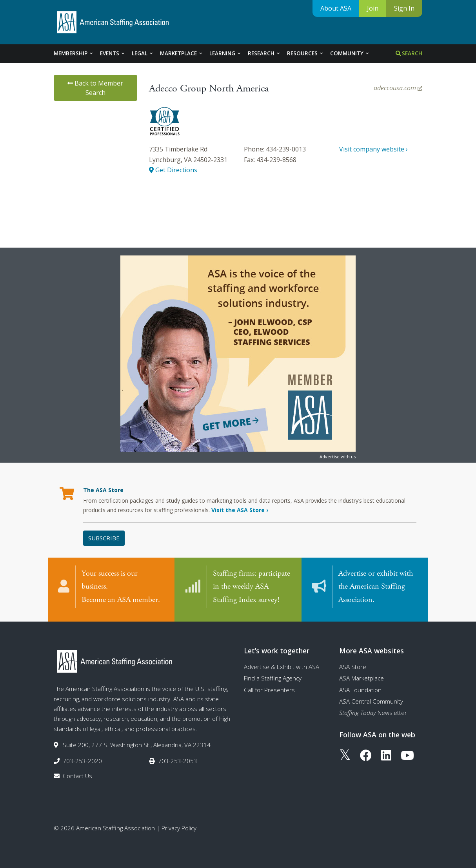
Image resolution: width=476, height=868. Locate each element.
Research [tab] (264, 53)
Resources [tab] (305, 53)
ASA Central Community (371, 698)
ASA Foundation (360, 687)
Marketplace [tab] (182, 53)
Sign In (404, 8)
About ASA (336, 8)
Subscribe (104, 538)
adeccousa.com (398, 88)
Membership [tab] (74, 53)
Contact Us (77, 773)
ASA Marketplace (362, 675)
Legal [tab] (143, 53)
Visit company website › (373, 149)
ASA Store (353, 664)
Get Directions (173, 170)
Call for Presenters (269, 687)
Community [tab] (350, 53)
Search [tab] (409, 53)
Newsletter (373, 710)
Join (373, 8)
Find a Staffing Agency (273, 675)
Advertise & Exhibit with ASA (282, 664)
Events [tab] (113, 53)
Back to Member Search (95, 88)
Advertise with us (338, 457)
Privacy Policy (179, 825)
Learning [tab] (225, 53)
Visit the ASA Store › (240, 510)
